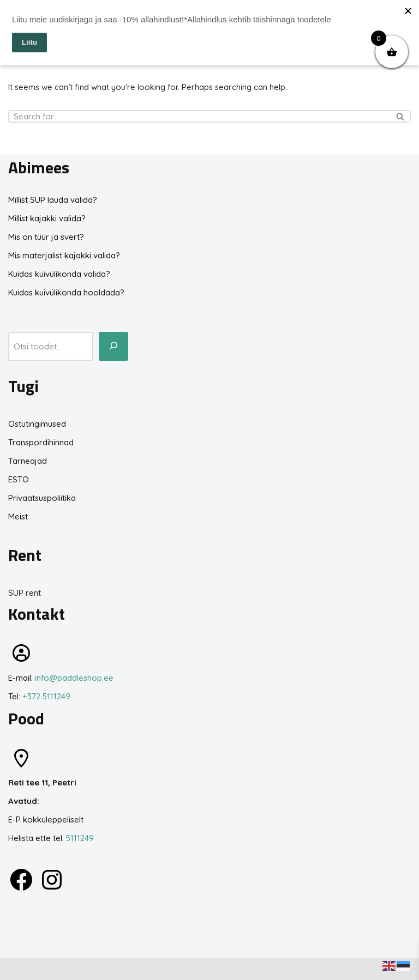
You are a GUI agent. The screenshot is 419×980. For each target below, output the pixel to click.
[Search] (197, 116)
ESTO (19, 479)
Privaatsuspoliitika (42, 498)
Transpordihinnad (41, 442)
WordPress (103, 969)
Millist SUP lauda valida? (53, 200)
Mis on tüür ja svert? (46, 237)
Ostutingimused (37, 424)
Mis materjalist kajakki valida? (64, 255)
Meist (18, 516)
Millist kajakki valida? (47, 218)
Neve (18, 969)
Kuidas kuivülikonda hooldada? (66, 292)
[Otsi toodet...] (113, 346)
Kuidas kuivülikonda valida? (59, 274)
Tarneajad (28, 461)
